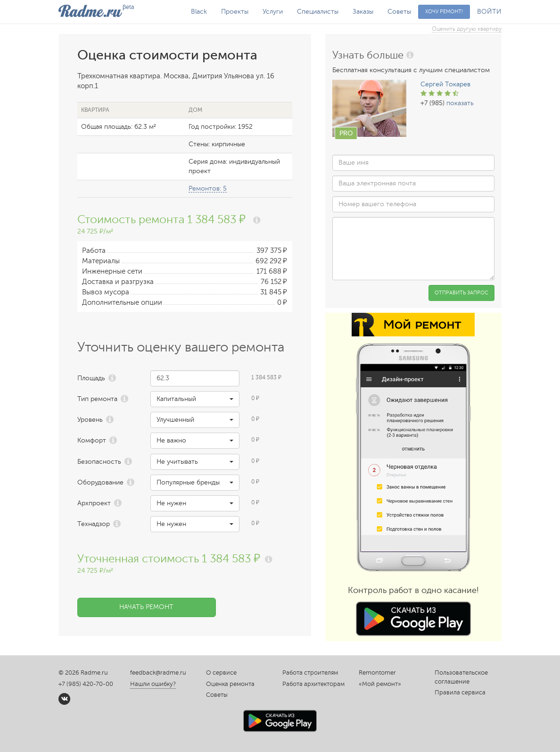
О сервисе (221, 673)
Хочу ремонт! (444, 12)
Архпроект (94, 503)
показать (460, 103)
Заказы (363, 12)
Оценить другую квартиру (467, 29)
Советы (399, 12)
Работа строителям (310, 673)
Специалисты (318, 12)
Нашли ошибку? (153, 684)
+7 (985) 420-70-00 (86, 684)
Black (199, 12)
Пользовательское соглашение (461, 677)
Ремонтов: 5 (208, 188)
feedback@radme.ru (158, 673)
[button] (195, 399)
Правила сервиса (460, 693)
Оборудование (100, 482)
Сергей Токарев (445, 84)
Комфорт (92, 440)
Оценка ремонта (230, 684)
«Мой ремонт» (380, 684)
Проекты (235, 12)
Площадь (91, 378)
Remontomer (377, 673)
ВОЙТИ (489, 12)
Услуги (273, 12)
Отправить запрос (461, 293)
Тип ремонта (97, 399)
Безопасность (99, 462)
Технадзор (94, 524)
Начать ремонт (146, 607)
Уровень (90, 420)
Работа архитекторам (313, 684)
